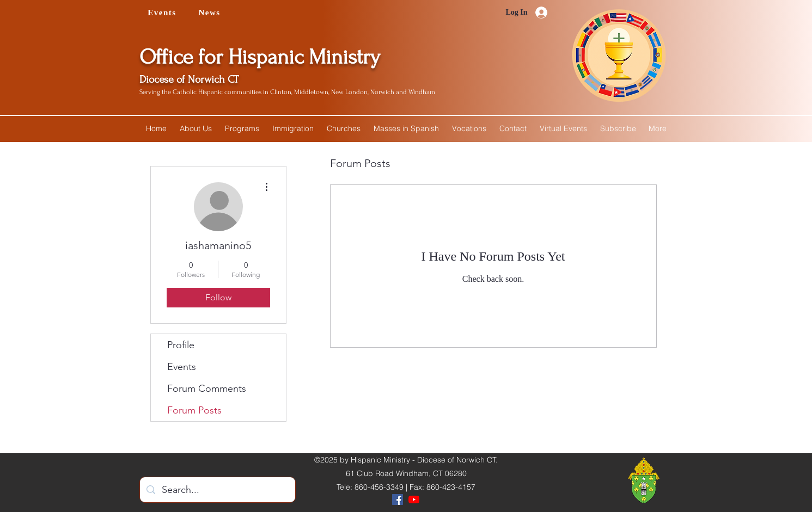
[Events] (163, 13)
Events (182, 367)
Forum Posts (194, 410)
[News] (211, 13)
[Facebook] (398, 499)
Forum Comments (207, 388)
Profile (181, 345)
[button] (196, 128)
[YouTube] (414, 499)
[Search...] (217, 490)
